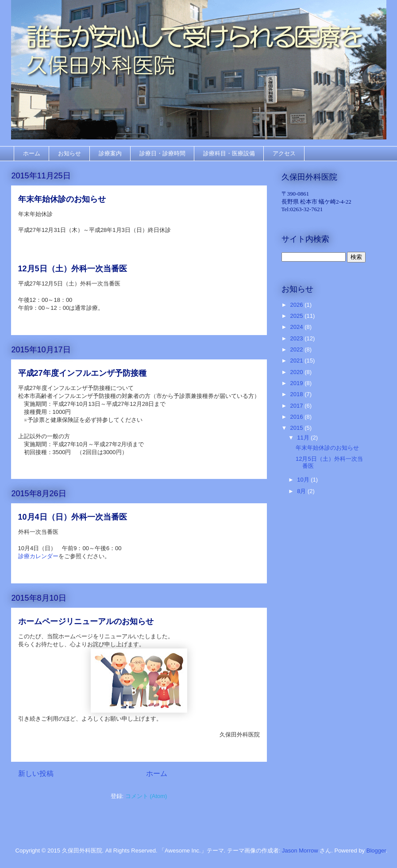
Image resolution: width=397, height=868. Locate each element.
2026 (298, 305)
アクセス (284, 153)
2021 (298, 361)
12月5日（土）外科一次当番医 (73, 269)
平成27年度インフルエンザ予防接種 (82, 373)
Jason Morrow (300, 851)
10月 (304, 480)
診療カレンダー (38, 556)
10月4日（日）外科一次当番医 (73, 517)
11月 (304, 438)
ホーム (32, 153)
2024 (298, 327)
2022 (298, 349)
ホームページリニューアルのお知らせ (86, 621)
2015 (298, 428)
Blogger (376, 851)
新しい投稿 (36, 773)
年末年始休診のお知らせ (62, 199)
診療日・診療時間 (162, 153)
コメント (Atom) (146, 796)
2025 (298, 316)
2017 (298, 406)
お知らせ (69, 153)
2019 (298, 383)
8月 (302, 491)
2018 (298, 394)
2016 (298, 417)
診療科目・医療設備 (229, 153)
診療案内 (110, 153)
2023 (298, 338)
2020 (298, 372)
